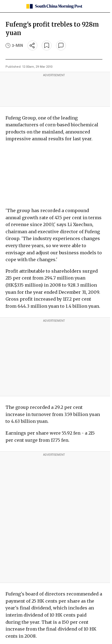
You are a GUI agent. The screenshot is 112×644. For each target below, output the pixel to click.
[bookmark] (47, 45)
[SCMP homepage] (54, 6)
